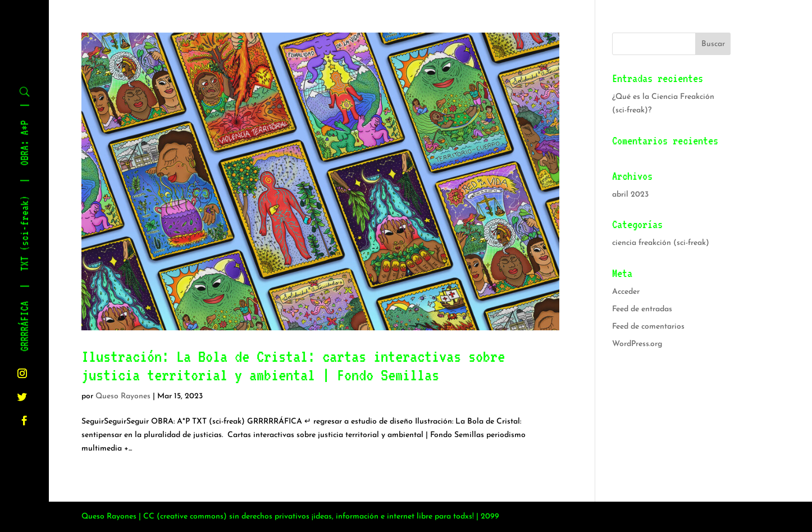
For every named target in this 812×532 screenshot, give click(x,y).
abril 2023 (630, 195)
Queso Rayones (123, 396)
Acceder (626, 292)
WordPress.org (637, 344)
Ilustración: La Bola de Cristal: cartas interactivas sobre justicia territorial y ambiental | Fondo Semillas (293, 366)
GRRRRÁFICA (25, 326)
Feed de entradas (642, 309)
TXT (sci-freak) (25, 233)
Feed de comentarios (648, 327)
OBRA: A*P (25, 143)
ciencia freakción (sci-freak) (661, 243)
